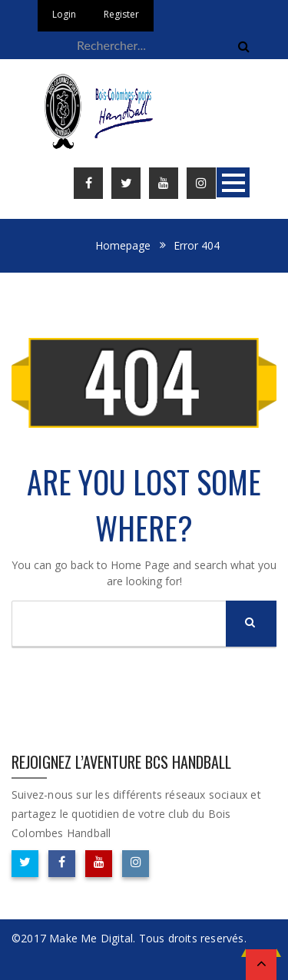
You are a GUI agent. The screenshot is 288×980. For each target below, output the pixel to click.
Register (121, 14)
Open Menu (233, 182)
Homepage (123, 245)
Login (64, 14)
